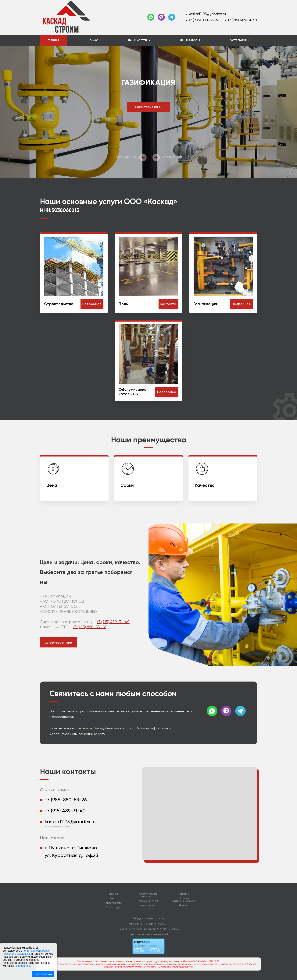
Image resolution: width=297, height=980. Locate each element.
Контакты (184, 894)
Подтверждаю (43, 974)
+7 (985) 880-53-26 (204, 20)
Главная (53, 40)
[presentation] (132, 157)
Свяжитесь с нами (148, 107)
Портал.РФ (163, 924)
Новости (184, 906)
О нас (94, 40)
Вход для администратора (149, 918)
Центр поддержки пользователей (148, 934)
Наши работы (190, 40)
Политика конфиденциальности (184, 900)
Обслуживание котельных (148, 895)
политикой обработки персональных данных (26, 952)
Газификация (113, 908)
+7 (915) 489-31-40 (242, 20)
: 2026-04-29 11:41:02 (167, 929)
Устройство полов (148, 901)
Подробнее (23, 966)
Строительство (113, 903)
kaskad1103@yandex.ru (207, 14)
